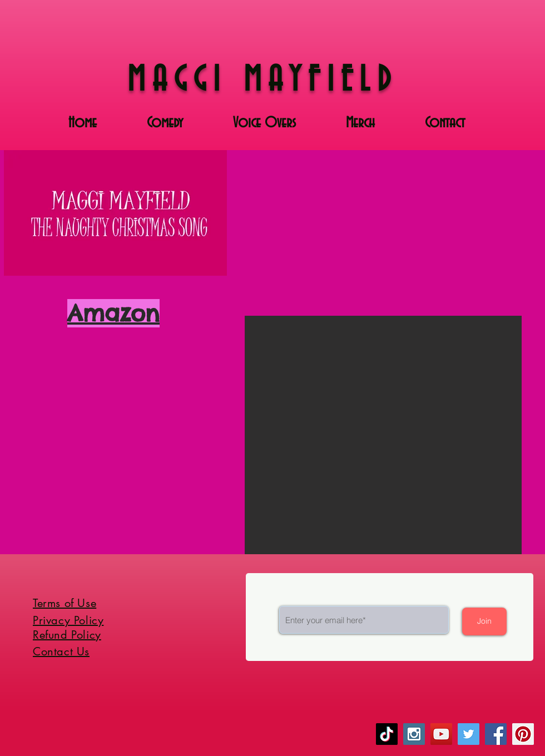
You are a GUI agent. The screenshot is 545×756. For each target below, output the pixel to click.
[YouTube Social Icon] (441, 734)
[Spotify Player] (111, 367)
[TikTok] (387, 734)
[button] (383, 435)
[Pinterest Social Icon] (523, 734)
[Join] (484, 621)
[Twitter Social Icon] (469, 734)
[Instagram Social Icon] (414, 734)
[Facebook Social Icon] (496, 734)
